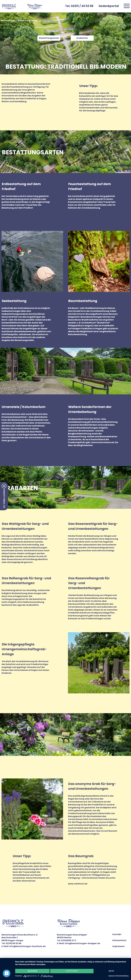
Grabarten (82, 38)
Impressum (118, 946)
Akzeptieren (72, 971)
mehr (112, 971)
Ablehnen (32, 971)
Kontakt (117, 934)
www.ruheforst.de (78, 884)
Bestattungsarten (49, 38)
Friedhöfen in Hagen (92, 329)
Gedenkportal (109, 6)
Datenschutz (119, 940)
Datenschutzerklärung (122, 976)
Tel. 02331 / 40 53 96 (79, 6)
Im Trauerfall (8, 20)
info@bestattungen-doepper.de (82, 943)
